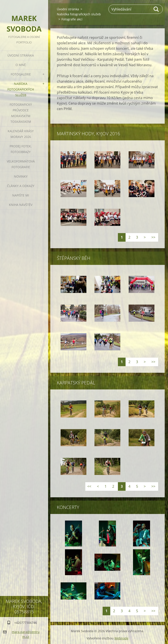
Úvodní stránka (21, 55)
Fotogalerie (21, 74)
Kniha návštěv (21, 205)
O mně (21, 65)
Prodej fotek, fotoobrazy (21, 149)
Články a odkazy (21, 186)
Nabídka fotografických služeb (21, 89)
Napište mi (21, 195)
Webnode (121, 638)
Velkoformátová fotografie (21, 164)
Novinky (21, 176)
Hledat (156, 9)
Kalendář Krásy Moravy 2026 (21, 134)
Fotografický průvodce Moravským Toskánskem (21, 113)
